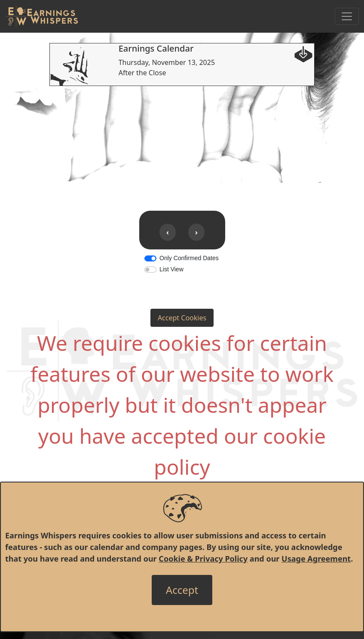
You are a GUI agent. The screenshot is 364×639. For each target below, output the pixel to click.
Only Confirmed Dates (189, 258)
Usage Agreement (316, 559)
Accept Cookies (182, 318)
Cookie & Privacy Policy (203, 559)
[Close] (182, 590)
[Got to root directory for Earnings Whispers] (42, 16)
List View (171, 269)
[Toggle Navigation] (347, 16)
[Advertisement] (182, 146)
